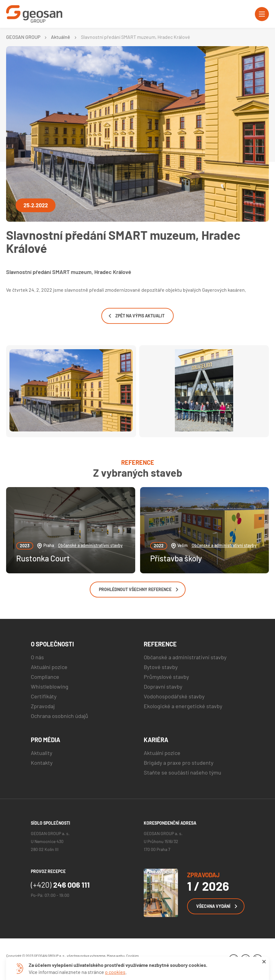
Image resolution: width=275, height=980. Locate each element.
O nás (37, 657)
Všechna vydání (217, 906)
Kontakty (42, 763)
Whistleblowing (50, 686)
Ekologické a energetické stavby (183, 706)
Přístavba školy (176, 558)
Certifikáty (44, 696)
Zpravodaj (43, 706)
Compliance (45, 677)
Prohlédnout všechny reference (139, 589)
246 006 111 (60, 885)
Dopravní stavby (163, 686)
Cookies (132, 956)
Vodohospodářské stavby (174, 696)
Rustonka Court (43, 558)
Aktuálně (61, 37)
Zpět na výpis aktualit (137, 316)
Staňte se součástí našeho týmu (183, 772)
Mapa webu (116, 956)
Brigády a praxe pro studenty (179, 763)
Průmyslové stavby (166, 677)
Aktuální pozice (49, 667)
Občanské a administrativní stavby (90, 545)
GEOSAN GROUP (23, 37)
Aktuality (42, 753)
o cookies (115, 972)
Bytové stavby (161, 667)
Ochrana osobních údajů (60, 716)
